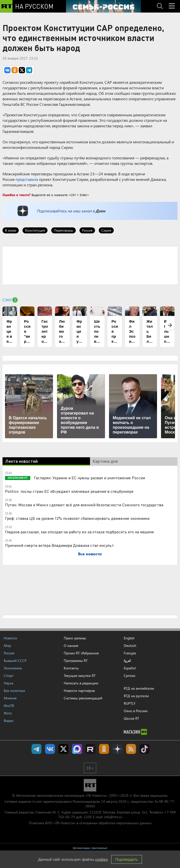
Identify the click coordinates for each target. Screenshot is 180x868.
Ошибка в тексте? (16, 195)
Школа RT (131, 718)
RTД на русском (136, 696)
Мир (7, 645)
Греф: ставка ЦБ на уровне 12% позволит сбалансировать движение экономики (77, 518)
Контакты (71, 668)
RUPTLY (130, 703)
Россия (87, 230)
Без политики (14, 691)
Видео (9, 721)
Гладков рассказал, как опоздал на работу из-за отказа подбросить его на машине (79, 532)
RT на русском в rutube (90, 749)
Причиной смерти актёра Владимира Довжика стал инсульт (59, 545)
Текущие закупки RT (80, 676)
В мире (11, 230)
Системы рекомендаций (83, 698)
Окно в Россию (136, 711)
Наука (8, 683)
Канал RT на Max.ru (77, 749)
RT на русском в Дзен (117, 749)
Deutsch (130, 646)
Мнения (10, 698)
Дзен (100, 211)
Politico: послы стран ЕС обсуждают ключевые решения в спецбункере (69, 491)
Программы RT (76, 661)
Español (130, 668)
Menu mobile (172, 2)
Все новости (90, 554)
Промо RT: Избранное (81, 653)
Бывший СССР (15, 661)
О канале (71, 645)
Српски (129, 676)
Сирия (106, 230)
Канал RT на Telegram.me (36, 749)
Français (130, 653)
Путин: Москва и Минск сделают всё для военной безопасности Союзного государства (84, 505)
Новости (10, 638)
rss (131, 749)
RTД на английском (139, 688)
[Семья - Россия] (103, 6)
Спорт (9, 676)
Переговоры (63, 230)
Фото (8, 713)
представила (27, 179)
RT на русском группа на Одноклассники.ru (104, 749)
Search (160, 2)
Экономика (13, 668)
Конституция (35, 230)
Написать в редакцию (81, 683)
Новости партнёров (79, 691)
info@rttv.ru (113, 817)
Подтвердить (126, 859)
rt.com (37, 801)
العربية (127, 661)
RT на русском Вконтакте (50, 749)
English (129, 638)
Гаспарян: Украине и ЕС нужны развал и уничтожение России (89, 478)
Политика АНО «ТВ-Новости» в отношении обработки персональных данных (90, 823)
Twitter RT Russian (63, 749)
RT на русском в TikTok (144, 749)
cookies (101, 859)
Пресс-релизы (75, 638)
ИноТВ (9, 706)
